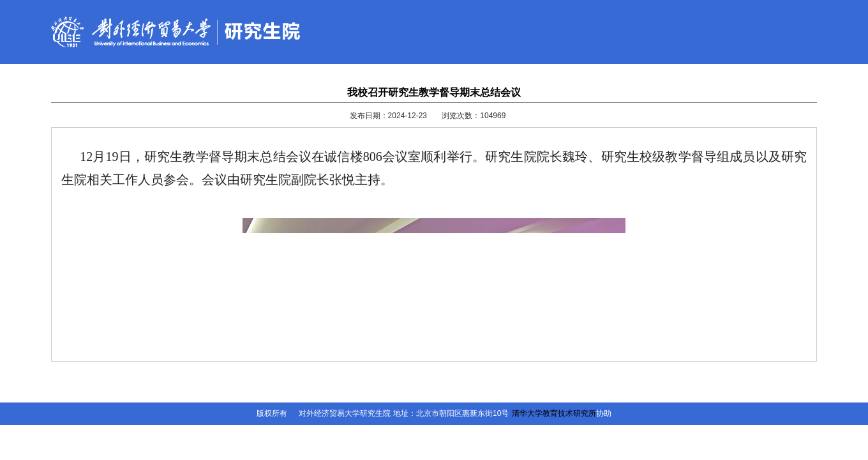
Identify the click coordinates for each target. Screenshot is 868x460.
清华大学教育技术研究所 (554, 413)
